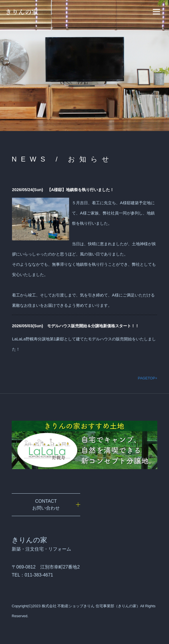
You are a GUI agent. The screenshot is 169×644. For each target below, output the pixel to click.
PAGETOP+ (148, 378)
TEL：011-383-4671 (32, 575)
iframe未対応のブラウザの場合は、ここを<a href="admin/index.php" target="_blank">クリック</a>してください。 (84, 268)
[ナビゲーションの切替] (156, 12)
